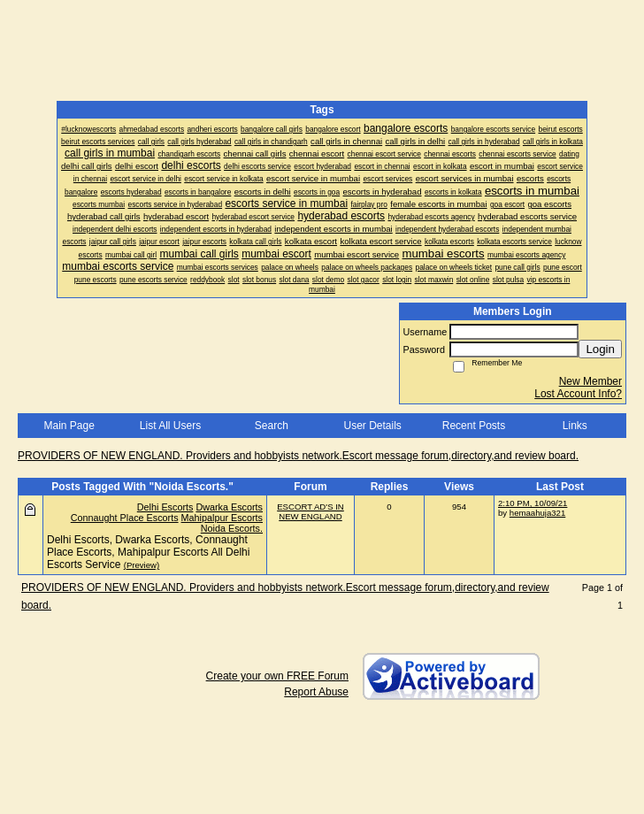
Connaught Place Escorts (125, 518)
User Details (372, 426)
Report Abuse (316, 692)
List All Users (170, 426)
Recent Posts (474, 426)
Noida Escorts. (232, 528)
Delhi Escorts (165, 507)
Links (575, 426)
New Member (590, 381)
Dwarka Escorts (229, 507)
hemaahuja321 (537, 513)
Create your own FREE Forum (277, 676)
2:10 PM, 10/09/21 (533, 503)
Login (600, 349)
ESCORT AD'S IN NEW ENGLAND (310, 511)
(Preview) (142, 565)
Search (272, 426)
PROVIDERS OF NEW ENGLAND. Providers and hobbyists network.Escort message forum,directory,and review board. (298, 456)
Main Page (69, 426)
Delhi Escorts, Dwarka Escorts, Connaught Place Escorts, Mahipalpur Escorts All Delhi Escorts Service (148, 552)
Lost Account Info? (578, 394)
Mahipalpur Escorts (222, 518)
